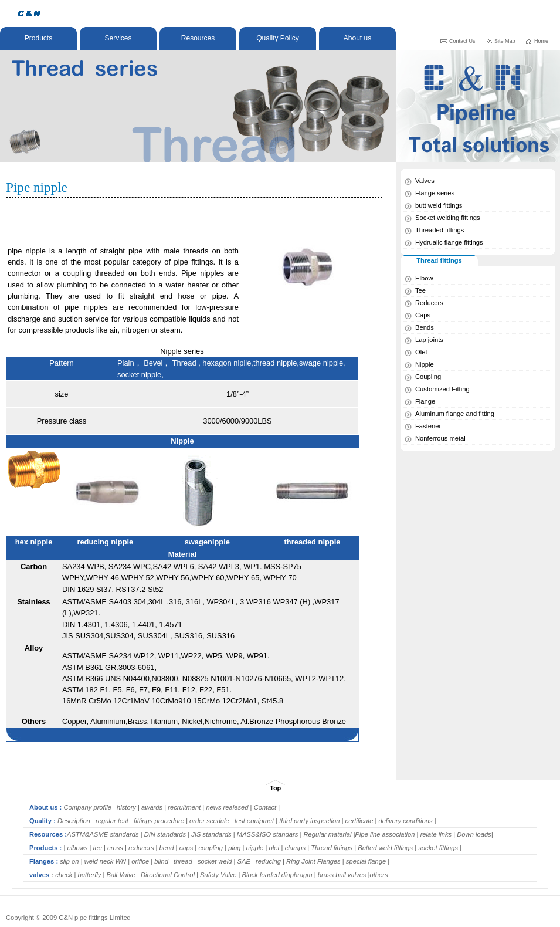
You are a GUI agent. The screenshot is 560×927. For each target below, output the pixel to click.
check (63, 875)
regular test (111, 821)
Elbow (424, 278)
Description (74, 821)
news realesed (227, 807)
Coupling (428, 377)
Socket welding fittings (448, 218)
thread (182, 861)
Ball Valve (121, 875)
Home (541, 41)
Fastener (428, 426)
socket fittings (439, 848)
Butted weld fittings (386, 848)
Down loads (473, 834)
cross (114, 848)
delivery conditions (405, 821)
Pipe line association (385, 834)
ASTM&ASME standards (103, 834)
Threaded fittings (439, 230)
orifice (141, 861)
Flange (425, 401)
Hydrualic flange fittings (449, 242)
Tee (420, 290)
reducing (268, 861)
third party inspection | (312, 821)
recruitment (183, 807)
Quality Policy (278, 38)
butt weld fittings (439, 205)
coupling (211, 848)
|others (378, 875)
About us (357, 38)
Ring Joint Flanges (313, 861)
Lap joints (429, 340)
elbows (76, 848)
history (125, 807)
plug (235, 848)
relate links (436, 834)
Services (118, 38)
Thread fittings (331, 848)
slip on (69, 861)
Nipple (425, 364)
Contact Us (462, 41)
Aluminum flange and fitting (455, 414)
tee (97, 848)
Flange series (435, 193)
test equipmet (253, 821)
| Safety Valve (216, 875)
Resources (198, 38)
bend (168, 848)
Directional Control (167, 875)
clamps (295, 848)
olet (273, 848)
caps (186, 848)
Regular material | (329, 834)
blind (161, 861)
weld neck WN (105, 861)
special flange (366, 861)
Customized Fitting (442, 389)
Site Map (505, 41)
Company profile (86, 807)
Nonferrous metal (440, 438)
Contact (265, 807)
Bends (425, 327)
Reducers (429, 303)
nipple (254, 848)
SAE (243, 861)
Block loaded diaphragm (278, 875)
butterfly (90, 875)
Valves (425, 181)
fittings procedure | (162, 821)
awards (153, 807)
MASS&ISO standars (267, 834)
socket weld (215, 861)
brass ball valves (341, 875)
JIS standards (212, 834)
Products (38, 38)
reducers (140, 848)
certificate (359, 821)
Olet (421, 352)
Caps (423, 315)
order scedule (210, 821)
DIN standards (164, 834)
